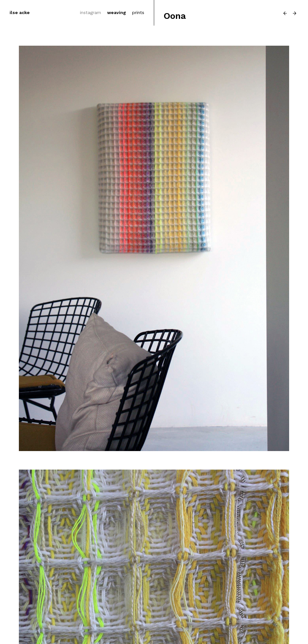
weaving (117, 12)
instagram (91, 12)
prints (138, 12)
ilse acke (20, 12)
